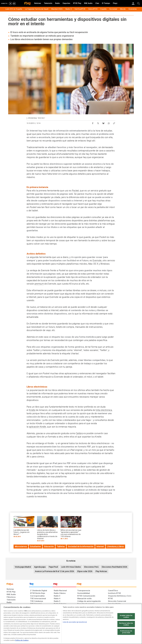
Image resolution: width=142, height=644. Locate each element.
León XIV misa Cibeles (71, 567)
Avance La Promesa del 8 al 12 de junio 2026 (55, 571)
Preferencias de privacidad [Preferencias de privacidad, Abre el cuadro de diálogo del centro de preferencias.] (126, 632)
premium (39, 284)
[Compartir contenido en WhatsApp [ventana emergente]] (109, 123)
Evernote (97, 260)
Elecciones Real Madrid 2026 (114, 567)
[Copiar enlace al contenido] (114, 123)
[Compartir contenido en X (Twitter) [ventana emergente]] (98, 123)
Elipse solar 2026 (85, 571)
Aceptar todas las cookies (126, 616)
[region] (71, 624)
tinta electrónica (104, 410)
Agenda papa (40, 567)
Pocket (75, 191)
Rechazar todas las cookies (126, 624)
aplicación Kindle (38, 427)
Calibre (79, 433)
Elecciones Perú (91, 567)
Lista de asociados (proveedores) (75, 622)
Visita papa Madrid (23, 567)
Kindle (32, 410)
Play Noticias (101, 571)
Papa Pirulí (53, 567)
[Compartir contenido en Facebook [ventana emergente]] (93, 123)
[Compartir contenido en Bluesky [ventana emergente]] (103, 123)
